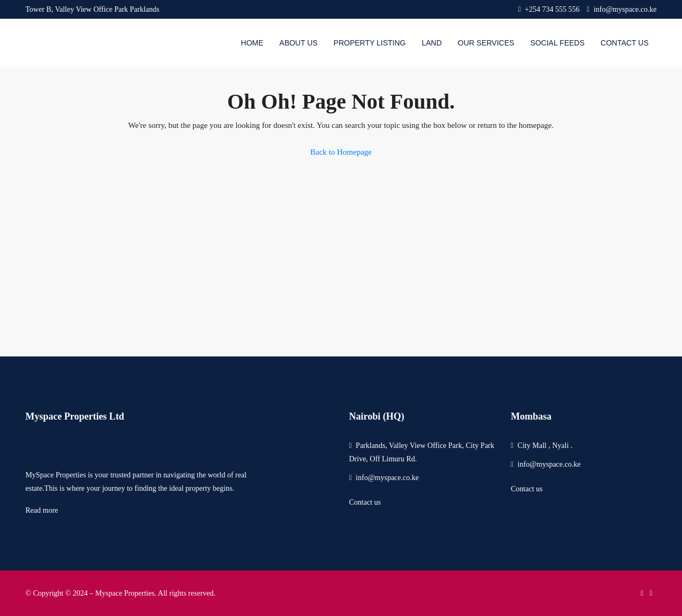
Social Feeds (557, 43)
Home (252, 43)
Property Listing (370, 43)
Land (431, 43)
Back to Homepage (341, 152)
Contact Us (625, 43)
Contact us (365, 502)
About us (298, 43)
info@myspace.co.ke (387, 478)
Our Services (486, 43)
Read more (42, 510)
